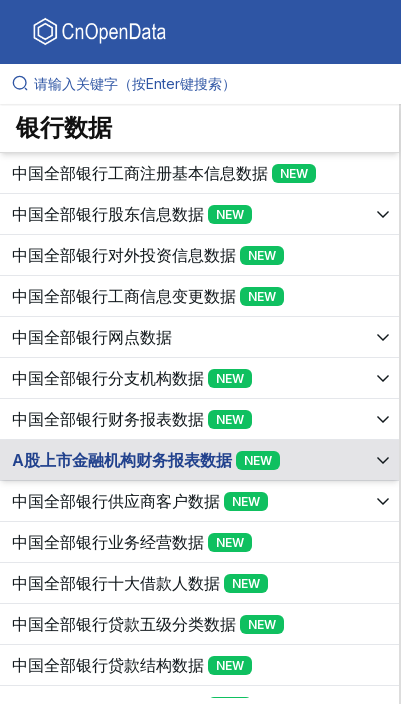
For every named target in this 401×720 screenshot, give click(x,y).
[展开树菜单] (199, 173)
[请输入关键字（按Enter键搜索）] (208, 84)
